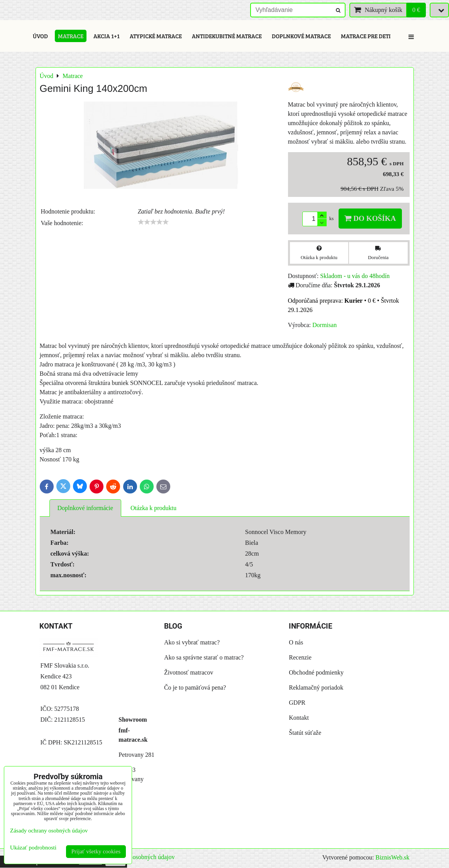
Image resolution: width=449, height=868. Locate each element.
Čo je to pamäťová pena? (195, 687)
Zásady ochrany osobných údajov (133, 857)
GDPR (297, 703)
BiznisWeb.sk (392, 857)
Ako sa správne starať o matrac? (204, 657)
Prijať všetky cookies (96, 851)
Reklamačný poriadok (316, 687)
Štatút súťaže (305, 733)
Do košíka (370, 218)
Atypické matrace (156, 36)
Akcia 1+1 (107, 36)
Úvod (40, 36)
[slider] (153, 222)
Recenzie (300, 657)
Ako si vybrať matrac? (192, 642)
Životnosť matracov (189, 672)
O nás (296, 642)
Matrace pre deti (366, 36)
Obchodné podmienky (316, 672)
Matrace (71, 36)
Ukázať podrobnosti (33, 848)
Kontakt (299, 718)
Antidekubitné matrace (227, 36)
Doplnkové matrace (301, 36)
